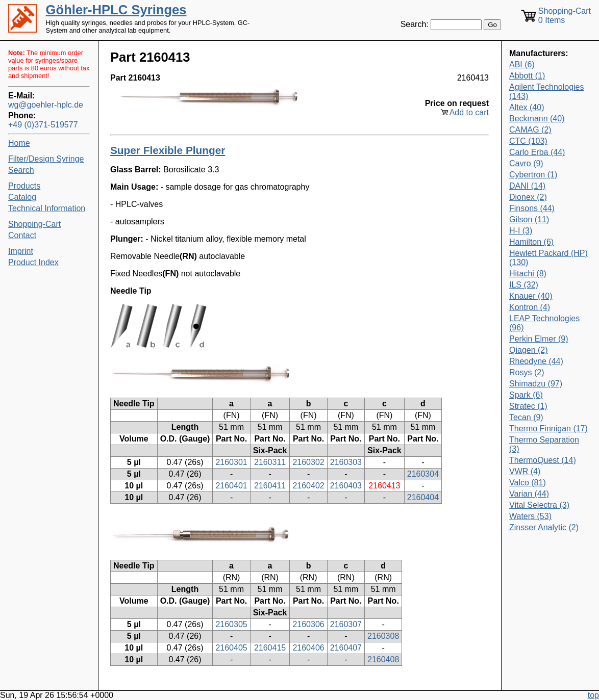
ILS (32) (524, 285)
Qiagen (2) (529, 350)
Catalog (22, 197)
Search (21, 170)
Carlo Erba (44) (537, 152)
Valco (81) (528, 483)
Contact (22, 235)
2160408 (383, 659)
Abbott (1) (527, 76)
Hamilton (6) (531, 242)
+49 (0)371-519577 (43, 125)
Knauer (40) (531, 296)
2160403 (346, 486)
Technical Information (47, 208)
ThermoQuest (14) (543, 460)
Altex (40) (527, 107)
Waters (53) (530, 516)
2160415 (270, 648)
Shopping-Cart (34, 224)
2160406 (308, 648)
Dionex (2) (528, 197)
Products (24, 186)
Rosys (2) (527, 372)
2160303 (346, 462)
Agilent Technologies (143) (546, 92)
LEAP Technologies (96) (544, 323)
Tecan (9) (526, 417)
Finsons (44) (532, 208)
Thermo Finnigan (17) (548, 429)
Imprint (21, 251)
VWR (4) (525, 471)
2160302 (308, 462)
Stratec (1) (528, 406)
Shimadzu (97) (536, 384)
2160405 (231, 648)
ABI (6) (522, 64)
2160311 (270, 462)
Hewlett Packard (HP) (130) (548, 258)
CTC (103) (528, 141)
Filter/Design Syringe (46, 159)
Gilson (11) (529, 219)
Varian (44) (529, 494)
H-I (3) (521, 231)
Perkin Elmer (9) (539, 339)
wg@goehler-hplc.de (46, 105)
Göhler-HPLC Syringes (116, 10)
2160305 (231, 624)
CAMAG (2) (530, 130)
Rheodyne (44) (536, 361)
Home (19, 143)
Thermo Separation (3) (544, 444)
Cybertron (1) (533, 175)
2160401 (231, 486)
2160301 (231, 462)
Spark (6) (526, 395)
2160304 (423, 474)
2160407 (346, 648)
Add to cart (469, 112)
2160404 (423, 497)
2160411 (270, 486)
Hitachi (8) (528, 274)
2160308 (383, 636)
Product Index (33, 262)
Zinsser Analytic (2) (544, 527)
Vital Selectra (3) (539, 505)
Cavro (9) (526, 163)
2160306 (308, 624)
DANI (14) (527, 186)
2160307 (346, 624)
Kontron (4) (530, 307)
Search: (415, 24)
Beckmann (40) (537, 119)
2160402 (308, 486)
